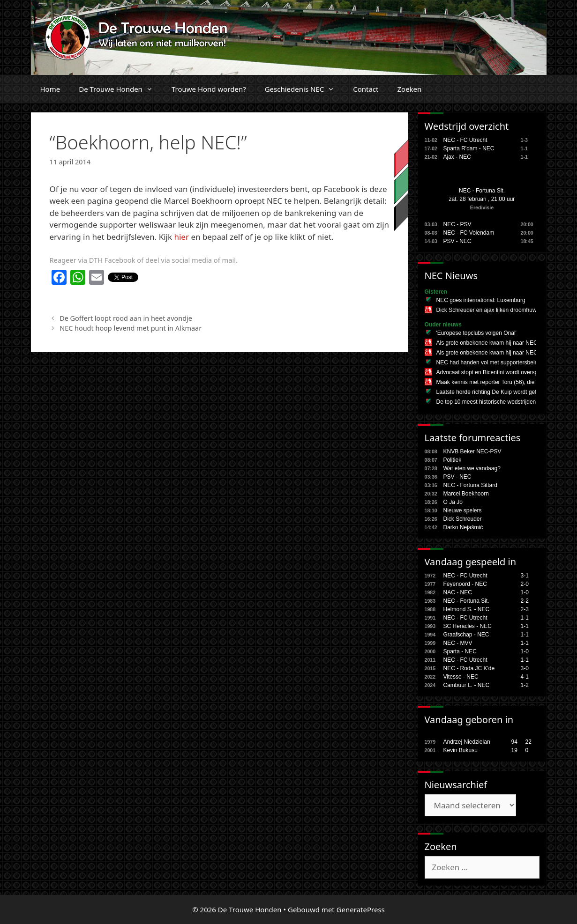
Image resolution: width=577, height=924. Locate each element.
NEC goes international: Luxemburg (481, 300)
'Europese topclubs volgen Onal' (476, 333)
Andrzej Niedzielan (467, 742)
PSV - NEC (457, 241)
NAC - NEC (458, 592)
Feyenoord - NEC (465, 584)
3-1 (525, 576)
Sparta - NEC (460, 651)
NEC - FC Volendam (469, 233)
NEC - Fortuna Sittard (470, 485)
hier (181, 237)
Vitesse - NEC (461, 677)
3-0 (525, 668)
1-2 (525, 685)
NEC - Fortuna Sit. (482, 191)
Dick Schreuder (463, 519)
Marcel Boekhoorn (466, 494)
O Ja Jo (453, 502)
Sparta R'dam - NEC (469, 148)
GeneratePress (361, 909)
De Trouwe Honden (120, 89)
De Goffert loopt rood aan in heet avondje (126, 318)
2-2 (525, 601)
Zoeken (409, 89)
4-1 (525, 677)
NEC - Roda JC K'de (469, 668)
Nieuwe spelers (463, 510)
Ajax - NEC (457, 157)
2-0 (525, 584)
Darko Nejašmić (463, 527)
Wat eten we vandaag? (472, 468)
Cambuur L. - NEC (467, 685)
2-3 (525, 609)
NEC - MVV (458, 643)
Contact (366, 89)
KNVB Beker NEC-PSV (472, 451)
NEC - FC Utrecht (465, 140)
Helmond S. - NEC (467, 609)
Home (50, 89)
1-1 (525, 618)
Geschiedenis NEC (304, 89)
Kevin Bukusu (461, 750)
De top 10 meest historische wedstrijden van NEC (498, 402)
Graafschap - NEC (466, 635)
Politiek (453, 460)
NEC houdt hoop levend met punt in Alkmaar (131, 328)
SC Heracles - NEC (468, 626)
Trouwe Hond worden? (209, 89)
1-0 (525, 592)
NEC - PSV (457, 224)
